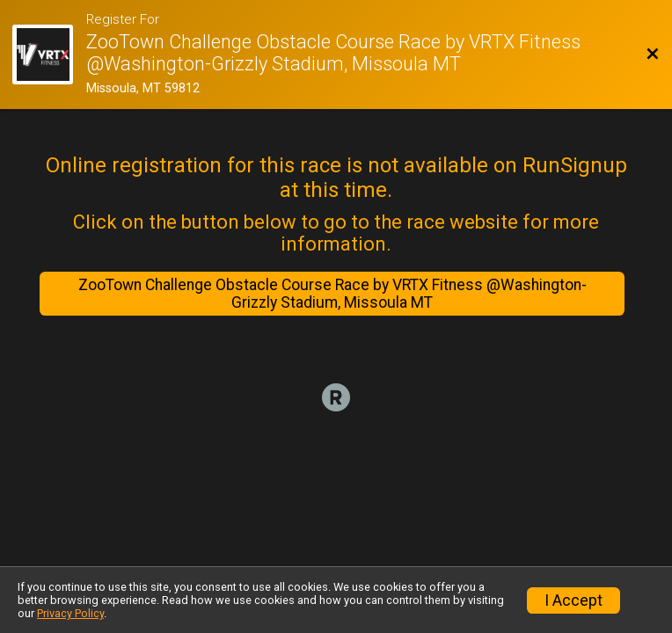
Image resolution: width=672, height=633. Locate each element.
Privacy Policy (70, 613)
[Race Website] (49, 55)
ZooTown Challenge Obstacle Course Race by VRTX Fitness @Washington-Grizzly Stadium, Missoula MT (332, 294)
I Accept (573, 600)
